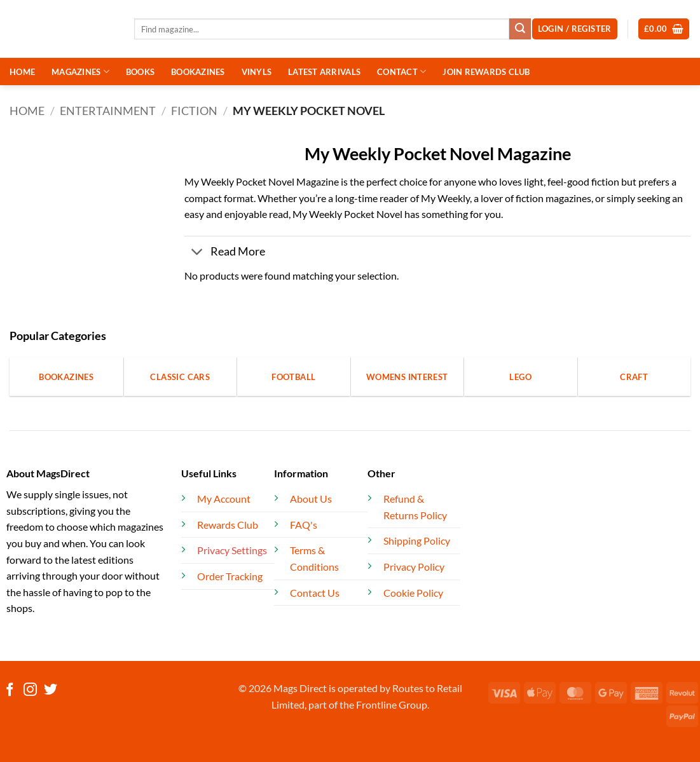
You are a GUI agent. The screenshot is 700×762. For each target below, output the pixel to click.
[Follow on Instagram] (30, 691)
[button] (664, 29)
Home (27, 111)
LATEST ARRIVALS (324, 72)
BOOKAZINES (198, 72)
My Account (224, 499)
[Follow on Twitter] (51, 691)
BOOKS (140, 72)
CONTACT (401, 71)
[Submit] (520, 29)
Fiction (194, 111)
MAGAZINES (80, 71)
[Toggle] (197, 253)
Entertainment (108, 111)
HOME (22, 72)
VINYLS (257, 72)
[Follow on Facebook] (10, 691)
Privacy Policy (414, 567)
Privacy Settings (232, 550)
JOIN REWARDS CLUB (486, 72)
